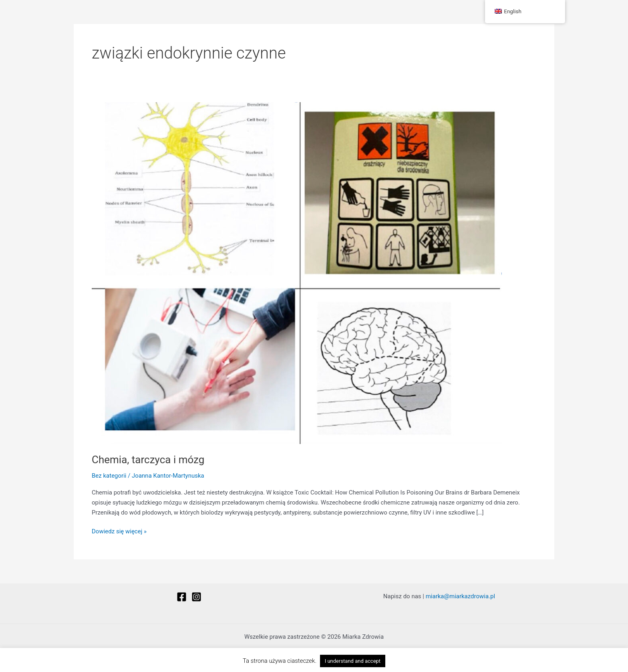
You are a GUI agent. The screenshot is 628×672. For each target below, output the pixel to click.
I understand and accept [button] (353, 661)
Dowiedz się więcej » (119, 531)
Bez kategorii (109, 476)
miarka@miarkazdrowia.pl (460, 596)
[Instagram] (196, 597)
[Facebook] (182, 597)
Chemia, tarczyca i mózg (148, 460)
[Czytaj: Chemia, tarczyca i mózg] (297, 272)
